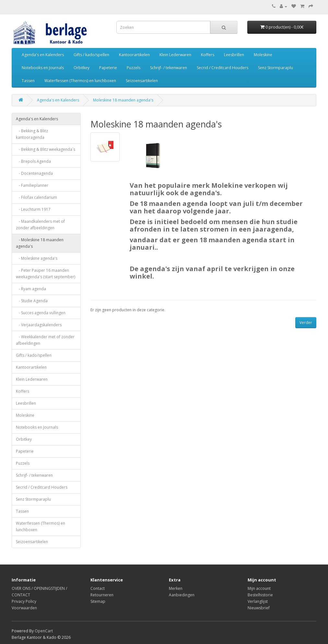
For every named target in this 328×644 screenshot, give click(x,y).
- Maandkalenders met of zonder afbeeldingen (40, 225)
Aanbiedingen (182, 595)
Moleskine (263, 55)
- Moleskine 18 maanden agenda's (40, 243)
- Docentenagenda (34, 173)
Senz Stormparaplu (275, 68)
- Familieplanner (32, 185)
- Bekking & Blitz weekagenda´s (46, 149)
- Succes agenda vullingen (41, 313)
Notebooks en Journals (43, 68)
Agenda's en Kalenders (43, 55)
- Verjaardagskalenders (39, 325)
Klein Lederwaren (175, 55)
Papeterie (108, 68)
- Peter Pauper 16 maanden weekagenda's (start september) (46, 274)
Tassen (28, 81)
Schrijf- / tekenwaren (169, 68)
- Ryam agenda (31, 289)
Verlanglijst (258, 601)
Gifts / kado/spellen (91, 55)
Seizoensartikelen (142, 81)
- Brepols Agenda (33, 161)
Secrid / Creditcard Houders (223, 68)
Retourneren (102, 595)
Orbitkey (82, 68)
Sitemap (98, 601)
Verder (306, 322)
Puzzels (134, 68)
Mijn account (259, 588)
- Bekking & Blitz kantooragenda (32, 134)
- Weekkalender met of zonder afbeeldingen (45, 340)
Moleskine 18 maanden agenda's (123, 100)
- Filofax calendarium (36, 197)
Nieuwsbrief (259, 608)
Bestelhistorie (260, 595)
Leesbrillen (234, 55)
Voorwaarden (24, 608)
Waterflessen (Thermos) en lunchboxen (80, 81)
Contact (98, 588)
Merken (176, 588)
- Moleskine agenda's (37, 258)
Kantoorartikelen (134, 55)
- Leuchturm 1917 (33, 209)
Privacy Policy (24, 601)
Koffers (208, 55)
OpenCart (44, 631)
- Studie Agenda (32, 301)
